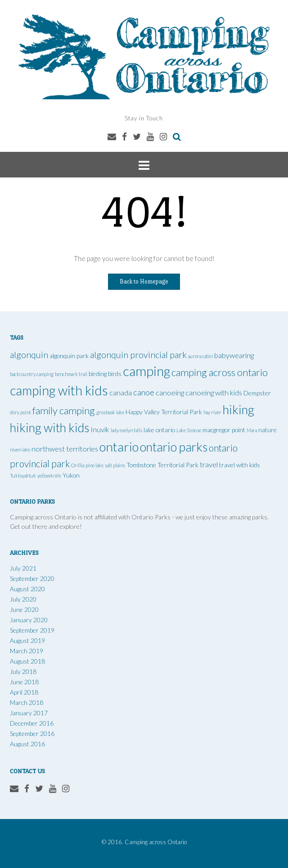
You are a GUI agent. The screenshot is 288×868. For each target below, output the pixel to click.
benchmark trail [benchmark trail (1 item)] (71, 374)
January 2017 (29, 713)
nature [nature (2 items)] (268, 430)
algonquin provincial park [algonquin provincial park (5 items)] (138, 355)
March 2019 (27, 651)
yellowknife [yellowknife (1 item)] (49, 476)
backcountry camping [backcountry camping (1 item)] (32, 374)
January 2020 (29, 620)
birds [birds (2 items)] (115, 374)
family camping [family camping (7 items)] (64, 410)
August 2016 (27, 744)
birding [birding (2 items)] (98, 374)
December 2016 (32, 723)
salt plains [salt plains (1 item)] (115, 465)
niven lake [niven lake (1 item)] (20, 449)
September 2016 (32, 733)
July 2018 (23, 671)
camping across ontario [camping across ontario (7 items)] (220, 372)
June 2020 (24, 609)
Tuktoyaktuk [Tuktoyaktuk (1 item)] (23, 476)
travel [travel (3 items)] (209, 464)
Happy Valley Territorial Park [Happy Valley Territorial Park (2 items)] (164, 412)
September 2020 (32, 578)
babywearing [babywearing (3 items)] (234, 355)
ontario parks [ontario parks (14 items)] (174, 447)
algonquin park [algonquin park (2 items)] (69, 356)
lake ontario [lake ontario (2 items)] (159, 430)
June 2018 (24, 682)
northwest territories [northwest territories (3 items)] (65, 449)
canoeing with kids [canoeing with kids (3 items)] (214, 392)
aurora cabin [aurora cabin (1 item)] (200, 356)
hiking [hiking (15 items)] (238, 410)
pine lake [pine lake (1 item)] (94, 465)
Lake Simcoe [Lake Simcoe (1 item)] (189, 430)
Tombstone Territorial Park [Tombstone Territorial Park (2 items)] (162, 465)
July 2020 (23, 599)
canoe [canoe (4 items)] (144, 392)
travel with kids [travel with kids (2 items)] (240, 465)
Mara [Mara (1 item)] (252, 430)
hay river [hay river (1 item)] (212, 412)
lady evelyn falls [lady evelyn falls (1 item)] (126, 430)
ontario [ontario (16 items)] (119, 447)
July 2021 (23, 568)
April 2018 (24, 692)
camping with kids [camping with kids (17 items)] (59, 390)
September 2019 (32, 630)
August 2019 (27, 640)
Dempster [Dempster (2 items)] (257, 393)
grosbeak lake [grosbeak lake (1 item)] (110, 412)
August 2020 (27, 589)
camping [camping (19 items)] (146, 371)
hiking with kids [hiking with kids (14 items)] (49, 427)
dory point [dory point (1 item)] (20, 412)
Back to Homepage (144, 281)
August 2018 (27, 661)
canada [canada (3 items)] (121, 392)
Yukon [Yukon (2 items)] (71, 475)
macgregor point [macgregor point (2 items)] (224, 430)
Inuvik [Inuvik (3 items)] (100, 429)
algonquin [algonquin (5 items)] (29, 355)
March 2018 (27, 702)
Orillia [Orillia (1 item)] (78, 465)
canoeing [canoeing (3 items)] (170, 392)
